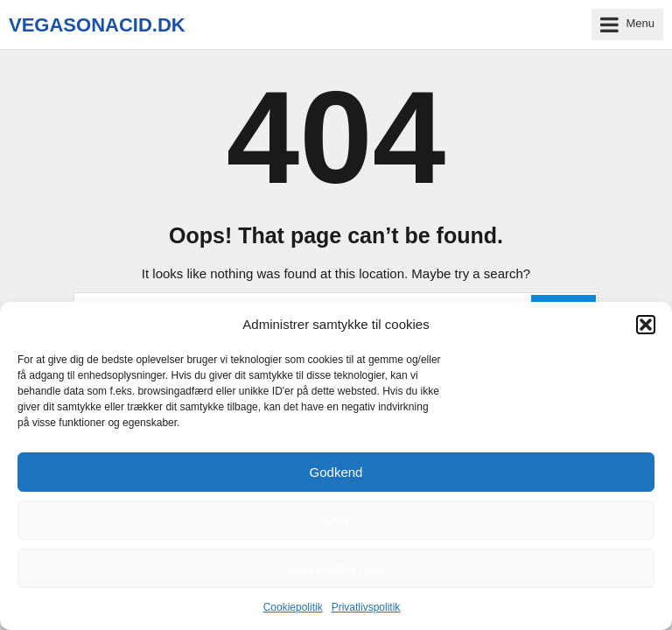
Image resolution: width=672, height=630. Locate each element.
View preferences (336, 568)
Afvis (336, 520)
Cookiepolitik (293, 607)
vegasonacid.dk (97, 25)
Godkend (336, 472)
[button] (646, 325)
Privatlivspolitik (366, 607)
